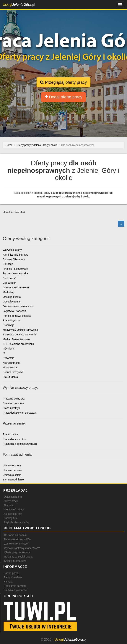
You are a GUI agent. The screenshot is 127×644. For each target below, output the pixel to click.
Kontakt (8, 582)
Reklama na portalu (15, 535)
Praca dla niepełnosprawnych (20, 444)
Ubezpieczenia (11, 302)
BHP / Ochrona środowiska (18, 344)
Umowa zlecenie (12, 470)
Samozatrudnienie (13, 480)
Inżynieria (8, 349)
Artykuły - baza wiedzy (17, 522)
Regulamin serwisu (15, 586)
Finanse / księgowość (15, 269)
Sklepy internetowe (15, 561)
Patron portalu (12, 573)
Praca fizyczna (11, 320)
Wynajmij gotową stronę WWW (22, 548)
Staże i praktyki (12, 408)
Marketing (8, 292)
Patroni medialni (13, 577)
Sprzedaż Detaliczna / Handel (20, 335)
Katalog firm (11, 518)
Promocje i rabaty (14, 510)
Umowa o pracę (12, 465)
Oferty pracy (11, 501)
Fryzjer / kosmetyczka (15, 273)
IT (4, 353)
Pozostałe (8, 358)
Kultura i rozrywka (13, 372)
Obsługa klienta (12, 297)
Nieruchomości (11, 363)
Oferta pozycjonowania (17, 552)
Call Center (9, 283)
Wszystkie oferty (12, 250)
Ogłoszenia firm (13, 497)
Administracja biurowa (16, 255)
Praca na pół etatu (13, 403)
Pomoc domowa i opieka (17, 316)
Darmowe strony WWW (18, 539)
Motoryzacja (10, 367)
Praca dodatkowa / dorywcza (19, 413)
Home (9, 145)
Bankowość (9, 278)
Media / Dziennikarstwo (16, 339)
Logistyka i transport (14, 311)
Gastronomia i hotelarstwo (18, 306)
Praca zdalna (10, 434)
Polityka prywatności (16, 590)
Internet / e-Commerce (16, 287)
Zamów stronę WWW (16, 544)
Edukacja (8, 264)
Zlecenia (9, 505)
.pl (19, 5)
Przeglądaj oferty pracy (63, 82)
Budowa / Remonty (14, 259)
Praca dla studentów (15, 439)
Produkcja (9, 325)
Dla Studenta (10, 377)
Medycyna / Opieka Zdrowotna (20, 330)
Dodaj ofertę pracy (64, 97)
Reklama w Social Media (18, 557)
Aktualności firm (13, 514)
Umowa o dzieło (12, 475)
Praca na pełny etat (14, 399)
